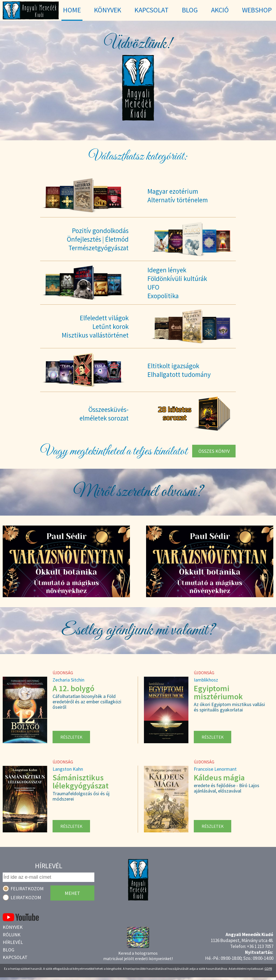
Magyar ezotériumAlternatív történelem (178, 196)
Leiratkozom (26, 897)
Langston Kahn (68, 769)
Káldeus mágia (219, 777)
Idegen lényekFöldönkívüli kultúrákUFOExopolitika (177, 283)
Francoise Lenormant (215, 769)
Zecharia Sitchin (68, 680)
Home (72, 10)
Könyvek (13, 927)
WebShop (257, 10)
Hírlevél (13, 942)
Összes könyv (214, 451)
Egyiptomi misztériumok (218, 692)
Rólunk (12, 935)
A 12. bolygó (73, 688)
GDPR (268, 969)
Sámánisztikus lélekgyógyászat (81, 781)
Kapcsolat (15, 957)
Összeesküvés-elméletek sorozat (104, 414)
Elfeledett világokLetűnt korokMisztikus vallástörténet (95, 326)
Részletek (71, 737)
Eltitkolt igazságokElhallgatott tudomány (179, 370)
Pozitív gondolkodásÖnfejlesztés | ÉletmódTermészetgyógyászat (98, 239)
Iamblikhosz (206, 680)
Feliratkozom (27, 889)
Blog (8, 950)
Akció (220, 10)
